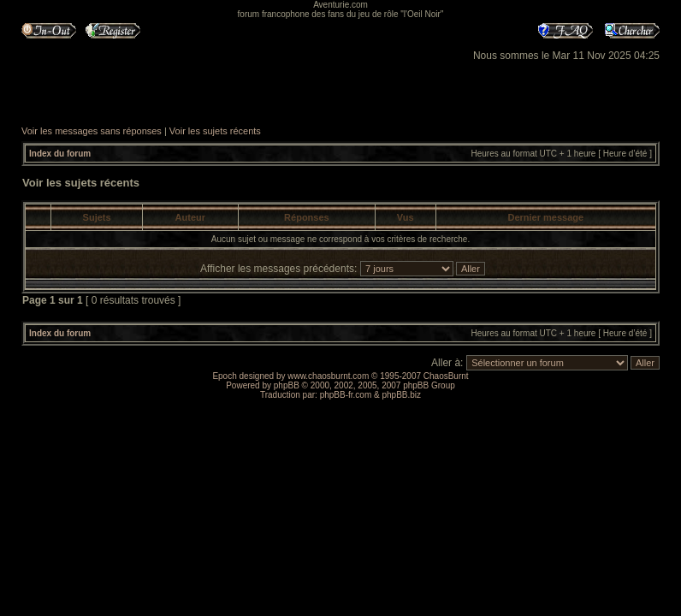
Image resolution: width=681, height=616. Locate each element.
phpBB (287, 385)
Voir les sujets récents (215, 131)
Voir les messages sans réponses (92, 131)
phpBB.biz (401, 395)
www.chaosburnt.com (328, 376)
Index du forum (60, 154)
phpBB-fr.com (346, 395)
